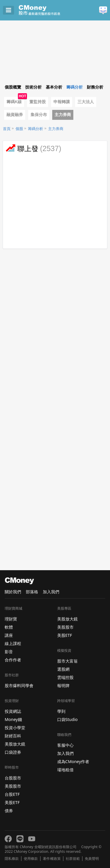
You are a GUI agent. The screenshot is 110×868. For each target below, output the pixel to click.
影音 (9, 652)
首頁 (7, 129)
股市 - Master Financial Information (49, 10)
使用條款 (31, 859)
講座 (9, 635)
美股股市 (13, 786)
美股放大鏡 (15, 744)
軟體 (9, 627)
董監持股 (38, 102)
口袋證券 (13, 752)
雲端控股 (65, 677)
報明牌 (63, 685)
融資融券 (15, 115)
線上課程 (13, 643)
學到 (61, 711)
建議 (103, 10)
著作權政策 (52, 859)
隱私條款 (12, 859)
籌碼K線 (14, 102)
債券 (9, 811)
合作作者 (13, 660)
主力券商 (63, 115)
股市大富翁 (67, 661)
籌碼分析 (35, 129)
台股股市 (13, 778)
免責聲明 (92, 859)
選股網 (63, 669)
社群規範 (73, 859)
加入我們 (51, 592)
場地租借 (65, 770)
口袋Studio (67, 719)
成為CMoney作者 (73, 761)
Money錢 (13, 719)
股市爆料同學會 (19, 685)
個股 (19, 129)
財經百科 (13, 736)
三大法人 (86, 102)
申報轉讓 (62, 102)
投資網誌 (13, 711)
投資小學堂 (15, 728)
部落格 (32, 592)
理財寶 (11, 619)
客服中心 (65, 745)
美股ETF (12, 802)
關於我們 (13, 592)
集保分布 (39, 115)
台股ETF (12, 794)
